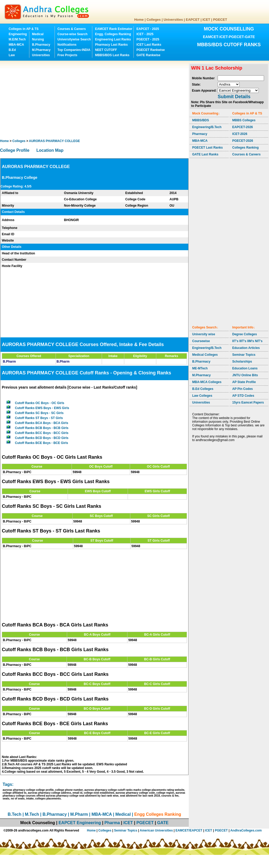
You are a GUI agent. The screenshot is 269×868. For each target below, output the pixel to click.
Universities (173, 20)
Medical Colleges (205, 355)
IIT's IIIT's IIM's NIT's (247, 341)
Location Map (50, 150)
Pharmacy (200, 134)
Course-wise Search (72, 34)
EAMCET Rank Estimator (114, 29)
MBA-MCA (16, 45)
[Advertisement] (68, 100)
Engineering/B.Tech (207, 127)
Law (12, 55)
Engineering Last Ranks (113, 39)
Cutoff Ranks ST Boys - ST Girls (39, 418)
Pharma (112, 823)
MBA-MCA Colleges (207, 382)
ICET (206, 20)
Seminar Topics (244, 355)
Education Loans (245, 368)
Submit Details (234, 97)
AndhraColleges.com (246, 830)
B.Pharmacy (41, 45)
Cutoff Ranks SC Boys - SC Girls (39, 413)
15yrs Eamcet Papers (248, 402)
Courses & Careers (72, 29)
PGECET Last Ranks (208, 148)
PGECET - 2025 (148, 39)
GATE (163, 823)
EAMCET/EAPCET (189, 830)
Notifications (67, 45)
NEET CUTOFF (106, 50)
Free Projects (67, 55)
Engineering (18, 34)
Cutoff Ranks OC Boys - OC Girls (40, 403)
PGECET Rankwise (150, 50)
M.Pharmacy (41, 50)
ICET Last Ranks (149, 45)
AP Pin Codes (243, 389)
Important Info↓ (244, 327)
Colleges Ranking (246, 148)
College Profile (15, 150)
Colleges (154, 20)
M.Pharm (79, 814)
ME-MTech (200, 368)
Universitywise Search (74, 39)
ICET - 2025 (145, 34)
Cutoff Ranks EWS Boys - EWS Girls (42, 408)
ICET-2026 (240, 134)
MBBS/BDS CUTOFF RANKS (229, 45)
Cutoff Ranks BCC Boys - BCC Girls (42, 433)
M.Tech (32, 814)
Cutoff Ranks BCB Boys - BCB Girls (42, 428)
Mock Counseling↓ (206, 113)
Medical (38, 34)
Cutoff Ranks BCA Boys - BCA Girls (42, 423)
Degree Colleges (245, 334)
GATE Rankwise (148, 55)
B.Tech (14, 814)
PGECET (220, 20)
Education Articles (246, 348)
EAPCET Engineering (80, 823)
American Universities (156, 830)
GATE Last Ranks (205, 154)
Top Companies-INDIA (74, 50)
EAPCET (193, 20)
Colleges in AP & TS (24, 29)
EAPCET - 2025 (148, 29)
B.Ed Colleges (203, 389)
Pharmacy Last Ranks (111, 45)
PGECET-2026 (243, 141)
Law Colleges (202, 396)
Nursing (38, 39)
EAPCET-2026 (243, 127)
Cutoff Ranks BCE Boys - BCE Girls (42, 443)
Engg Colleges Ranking (158, 814)
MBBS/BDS (201, 120)
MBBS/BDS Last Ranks (112, 55)
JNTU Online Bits (245, 375)
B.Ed (12, 50)
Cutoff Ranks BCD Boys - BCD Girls (42, 438)
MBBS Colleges (244, 120)
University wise (204, 334)
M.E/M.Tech (17, 39)
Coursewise (201, 341)
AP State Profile (244, 382)
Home (139, 20)
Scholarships (242, 362)
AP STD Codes (243, 396)
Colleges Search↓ (205, 327)
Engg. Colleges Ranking (113, 34)
